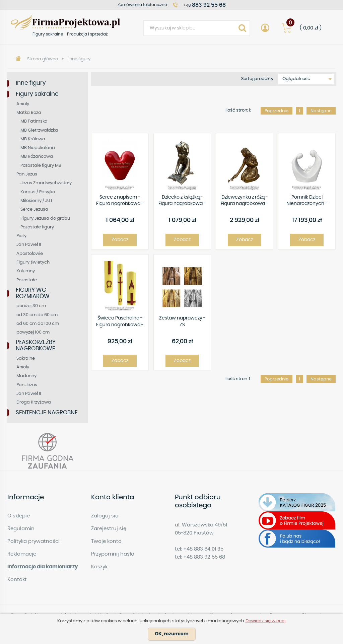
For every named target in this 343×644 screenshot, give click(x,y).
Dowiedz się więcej (265, 621)
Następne (321, 111)
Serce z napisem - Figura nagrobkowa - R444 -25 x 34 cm (120, 201)
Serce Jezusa (34, 209)
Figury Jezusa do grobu (45, 219)
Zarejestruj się (109, 529)
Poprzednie (277, 111)
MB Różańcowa (37, 157)
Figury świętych (33, 262)
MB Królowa (33, 139)
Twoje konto (106, 541)
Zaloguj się (105, 516)
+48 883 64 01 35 (203, 549)
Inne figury (79, 59)
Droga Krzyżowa (34, 402)
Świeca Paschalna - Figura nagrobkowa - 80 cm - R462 (120, 322)
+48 (205, 5)
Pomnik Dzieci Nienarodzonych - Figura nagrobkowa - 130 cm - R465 (307, 201)
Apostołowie (30, 254)
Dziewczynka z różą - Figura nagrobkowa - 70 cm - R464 (245, 201)
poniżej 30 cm (31, 306)
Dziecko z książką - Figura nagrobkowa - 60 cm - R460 (182, 201)
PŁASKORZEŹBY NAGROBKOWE (36, 345)
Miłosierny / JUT (37, 201)
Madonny (26, 376)
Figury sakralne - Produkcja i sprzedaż (65, 22)
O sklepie (19, 516)
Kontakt (17, 580)
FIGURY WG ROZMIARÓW (33, 293)
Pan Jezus (27, 174)
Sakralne (26, 359)
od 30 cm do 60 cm (37, 315)
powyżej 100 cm (33, 332)
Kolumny (26, 271)
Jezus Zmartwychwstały (46, 183)
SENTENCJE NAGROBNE (47, 412)
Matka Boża (29, 113)
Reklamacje (22, 554)
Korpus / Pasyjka (38, 192)
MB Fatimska (34, 121)
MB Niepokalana (38, 148)
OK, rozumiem (172, 634)
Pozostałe (27, 280)
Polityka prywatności (33, 541)
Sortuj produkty (257, 79)
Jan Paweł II (29, 245)
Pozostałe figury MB (41, 166)
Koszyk (99, 567)
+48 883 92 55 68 (204, 557)
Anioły (23, 104)
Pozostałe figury (37, 227)
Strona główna (43, 59)
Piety (21, 236)
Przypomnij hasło (113, 554)
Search (242, 28)
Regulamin (21, 529)
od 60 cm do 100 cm (38, 324)
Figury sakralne (37, 94)
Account (265, 28)
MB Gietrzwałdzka (39, 130)
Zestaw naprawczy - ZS (182, 321)
